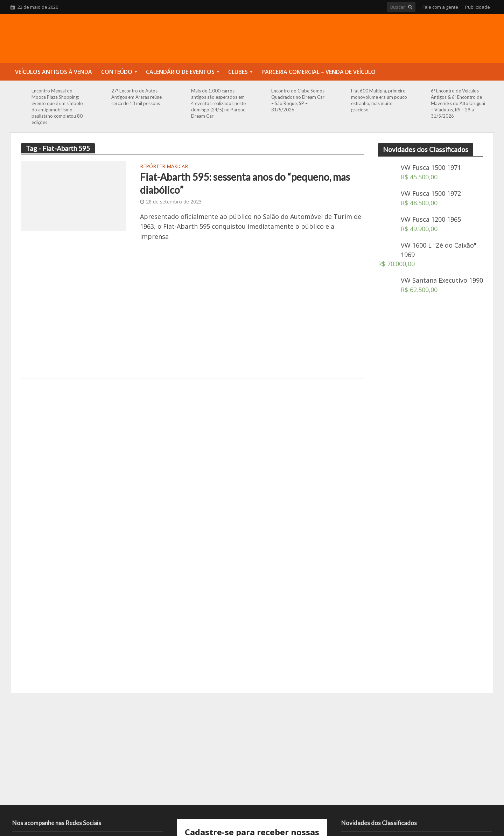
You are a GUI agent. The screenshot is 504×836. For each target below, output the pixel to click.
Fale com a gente (440, 7)
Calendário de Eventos (180, 72)
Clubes (238, 72)
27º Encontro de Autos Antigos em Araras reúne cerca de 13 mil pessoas (136, 97)
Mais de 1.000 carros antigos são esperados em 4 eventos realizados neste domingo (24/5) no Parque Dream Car (218, 103)
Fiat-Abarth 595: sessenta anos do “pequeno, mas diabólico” (245, 183)
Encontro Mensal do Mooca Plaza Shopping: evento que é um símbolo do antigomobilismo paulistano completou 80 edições (57, 106)
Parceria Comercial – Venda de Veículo (318, 72)
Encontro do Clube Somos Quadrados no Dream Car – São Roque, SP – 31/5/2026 (298, 100)
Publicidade (478, 7)
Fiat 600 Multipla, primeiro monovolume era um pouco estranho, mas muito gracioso (379, 100)
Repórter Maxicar (164, 167)
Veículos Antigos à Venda (54, 72)
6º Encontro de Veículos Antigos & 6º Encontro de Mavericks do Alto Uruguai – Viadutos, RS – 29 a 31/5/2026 (458, 103)
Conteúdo (117, 72)
